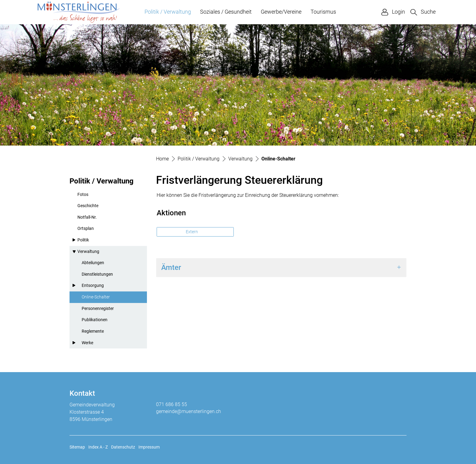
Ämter (171, 267)
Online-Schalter (96, 299)
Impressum (149, 447)
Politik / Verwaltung (168, 12)
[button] (423, 12)
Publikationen (95, 320)
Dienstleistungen (97, 274)
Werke (87, 343)
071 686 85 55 (172, 404)
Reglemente (93, 331)
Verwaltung (88, 252)
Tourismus (323, 12)
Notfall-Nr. (87, 217)
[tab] (281, 268)
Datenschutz (123, 447)
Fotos (83, 195)
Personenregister (98, 309)
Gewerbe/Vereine (281, 12)
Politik (83, 240)
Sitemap (77, 447)
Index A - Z (98, 447)
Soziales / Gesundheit (226, 12)
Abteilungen (93, 263)
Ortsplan (86, 229)
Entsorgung (93, 286)
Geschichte (88, 206)
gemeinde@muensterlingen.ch (189, 411)
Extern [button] (192, 232)
